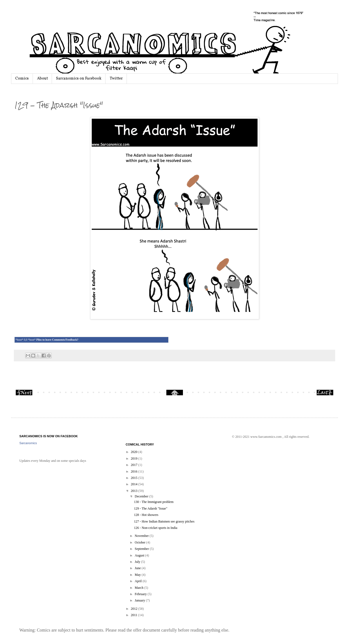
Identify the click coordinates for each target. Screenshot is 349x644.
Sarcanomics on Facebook (79, 79)
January (140, 600)
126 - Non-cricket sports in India (156, 528)
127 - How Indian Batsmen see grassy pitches (164, 521)
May (138, 575)
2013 (134, 491)
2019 (134, 459)
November (142, 536)
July (138, 562)
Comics (22, 79)
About (42, 79)
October (141, 542)
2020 (134, 452)
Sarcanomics (28, 443)
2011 (134, 615)
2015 (134, 478)
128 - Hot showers (146, 515)
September (142, 549)
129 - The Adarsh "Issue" (151, 508)
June (138, 568)
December (142, 496)
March (140, 588)
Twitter (116, 79)
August (140, 555)
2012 (134, 609)
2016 (134, 471)
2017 (134, 465)
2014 (134, 484)
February (141, 594)
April (139, 581)
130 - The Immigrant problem (154, 502)
